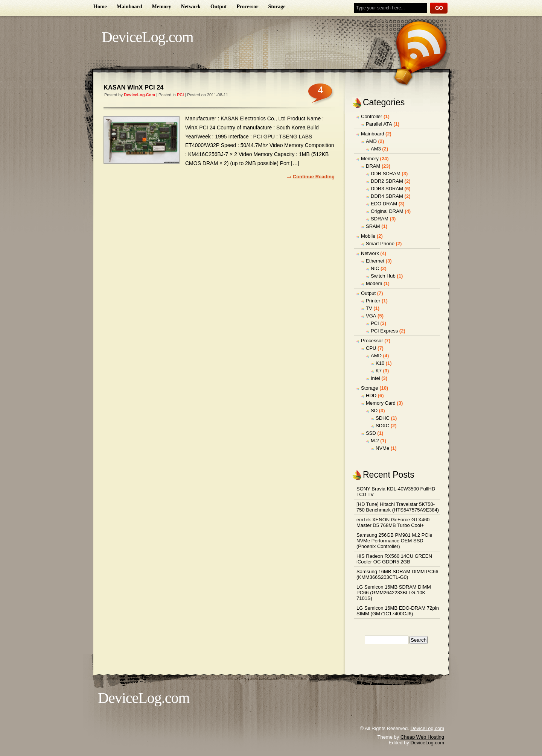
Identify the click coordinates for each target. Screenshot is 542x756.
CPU (371, 348)
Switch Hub (383, 276)
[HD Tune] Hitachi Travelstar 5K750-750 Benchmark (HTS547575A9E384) (398, 507)
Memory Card (381, 403)
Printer (373, 301)
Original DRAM (387, 211)
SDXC (382, 426)
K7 (379, 371)
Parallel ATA (379, 124)
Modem (374, 283)
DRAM (373, 166)
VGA (371, 316)
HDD (371, 395)
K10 (380, 363)
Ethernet (375, 261)
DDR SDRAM (386, 174)
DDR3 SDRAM (387, 189)
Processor (247, 7)
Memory (161, 7)
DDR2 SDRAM (387, 181)
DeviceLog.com (148, 37)
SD (374, 411)
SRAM (373, 226)
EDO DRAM (384, 204)
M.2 (375, 441)
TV (369, 308)
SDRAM (380, 219)
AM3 (376, 149)
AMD (371, 141)
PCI (180, 95)
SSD (371, 433)
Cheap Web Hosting (422, 737)
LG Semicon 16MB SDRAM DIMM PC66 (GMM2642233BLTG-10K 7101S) (394, 593)
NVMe (382, 448)
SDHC (383, 418)
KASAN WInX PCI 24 (134, 87)
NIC (375, 268)
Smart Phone (380, 244)
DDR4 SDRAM (387, 196)
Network (191, 7)
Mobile (368, 236)
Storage (277, 7)
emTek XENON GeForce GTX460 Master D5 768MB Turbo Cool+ (393, 522)
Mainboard (129, 7)
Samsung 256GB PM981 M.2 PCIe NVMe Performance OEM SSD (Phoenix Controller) (394, 541)
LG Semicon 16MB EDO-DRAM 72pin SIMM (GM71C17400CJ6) (398, 611)
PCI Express (384, 331)
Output (219, 7)
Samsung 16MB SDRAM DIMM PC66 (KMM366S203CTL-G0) (397, 574)
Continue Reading (314, 177)
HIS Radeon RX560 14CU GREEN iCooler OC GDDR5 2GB (394, 559)
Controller (371, 116)
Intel (375, 378)
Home (100, 7)
